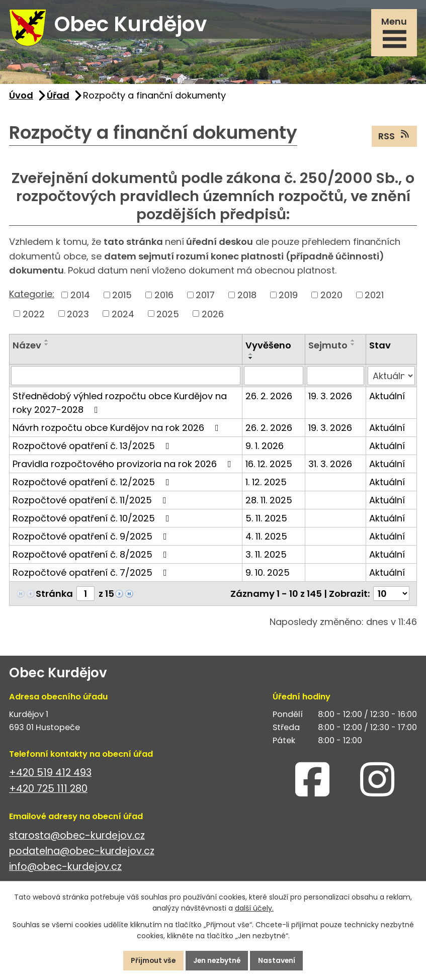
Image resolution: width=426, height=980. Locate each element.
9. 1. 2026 (265, 447)
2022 (34, 315)
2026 (213, 315)
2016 (164, 296)
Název (27, 347)
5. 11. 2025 (266, 520)
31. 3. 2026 (330, 465)
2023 (78, 315)
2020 (331, 296)
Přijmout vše (152, 960)
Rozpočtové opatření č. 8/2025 (92, 556)
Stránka (54, 595)
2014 (80, 296)
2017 (205, 296)
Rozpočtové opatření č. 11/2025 (92, 502)
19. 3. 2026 (330, 397)
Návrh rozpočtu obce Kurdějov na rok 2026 (118, 429)
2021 (374, 296)
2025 (168, 315)
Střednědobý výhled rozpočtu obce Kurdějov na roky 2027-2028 (120, 404)
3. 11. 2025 (266, 556)
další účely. (254, 908)
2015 (122, 296)
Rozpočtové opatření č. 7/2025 (92, 574)
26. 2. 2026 (269, 397)
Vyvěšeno (268, 347)
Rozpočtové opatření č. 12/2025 (93, 483)
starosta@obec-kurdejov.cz (77, 837)
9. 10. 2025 (268, 574)
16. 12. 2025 (269, 465)
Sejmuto (328, 347)
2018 (247, 296)
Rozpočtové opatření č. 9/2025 (92, 538)
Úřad (58, 97)
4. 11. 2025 (266, 538)
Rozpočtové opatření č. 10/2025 (93, 520)
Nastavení (279, 960)
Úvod (21, 97)
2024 (123, 315)
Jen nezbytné (217, 960)
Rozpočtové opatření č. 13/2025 (93, 447)
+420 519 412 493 (50, 774)
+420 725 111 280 (48, 790)
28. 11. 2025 (269, 502)
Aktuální (387, 397)
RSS (395, 137)
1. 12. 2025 (266, 483)
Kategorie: (32, 295)
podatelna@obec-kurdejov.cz (82, 853)
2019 (288, 296)
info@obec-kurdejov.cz (65, 868)
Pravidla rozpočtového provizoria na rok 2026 (124, 465)
